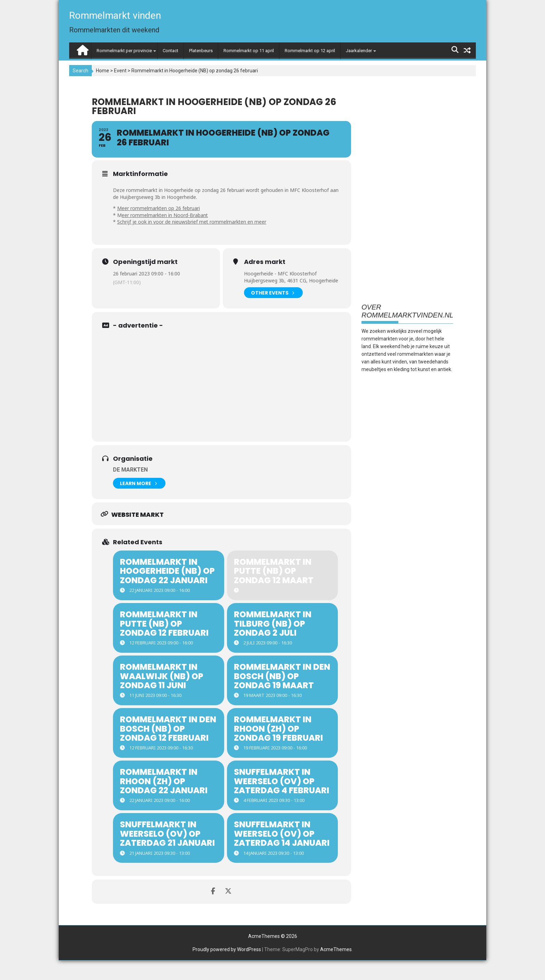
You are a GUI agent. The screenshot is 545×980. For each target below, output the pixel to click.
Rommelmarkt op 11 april (249, 51)
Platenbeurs (201, 51)
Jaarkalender (359, 51)
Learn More (138, 483)
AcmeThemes (336, 969)
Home (103, 71)
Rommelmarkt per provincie (124, 51)
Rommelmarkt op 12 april (310, 51)
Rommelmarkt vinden (115, 15)
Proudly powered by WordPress (227, 969)
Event (120, 71)
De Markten (130, 470)
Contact (170, 51)
